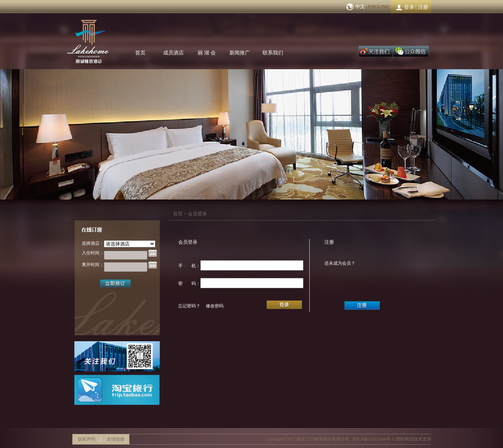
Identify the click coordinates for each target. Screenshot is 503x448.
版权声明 (87, 439)
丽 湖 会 (207, 53)
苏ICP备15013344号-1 (373, 439)
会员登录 (197, 214)
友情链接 (116, 439)
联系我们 (273, 53)
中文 (360, 6)
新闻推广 (240, 53)
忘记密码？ (189, 306)
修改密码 (215, 306)
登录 (409, 7)
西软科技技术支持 (414, 439)
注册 (423, 7)
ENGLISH (379, 6)
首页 (140, 53)
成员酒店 (173, 53)
